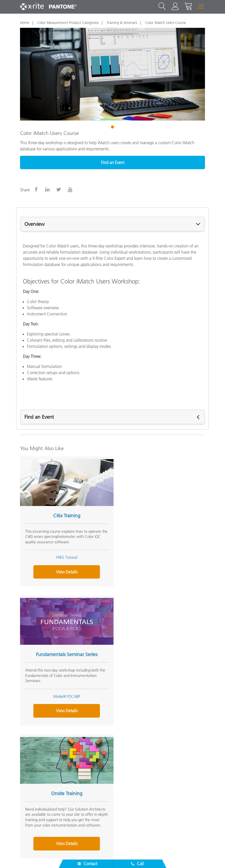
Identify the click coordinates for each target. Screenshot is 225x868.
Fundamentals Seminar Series (157, 513)
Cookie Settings (187, 856)
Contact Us (105, 856)
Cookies (159, 856)
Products (29, 775)
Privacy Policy (133, 856)
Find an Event (113, 162)
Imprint (215, 856)
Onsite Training (64, 650)
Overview (35, 224)
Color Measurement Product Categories (68, 23)
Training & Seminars (122, 23)
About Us (29, 755)
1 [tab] (113, 128)
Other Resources (36, 796)
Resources (30, 785)
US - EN (114, 836)
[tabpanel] (113, 74)
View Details (64, 570)
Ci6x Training (64, 513)
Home (25, 23)
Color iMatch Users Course (166, 23)
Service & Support (38, 765)
